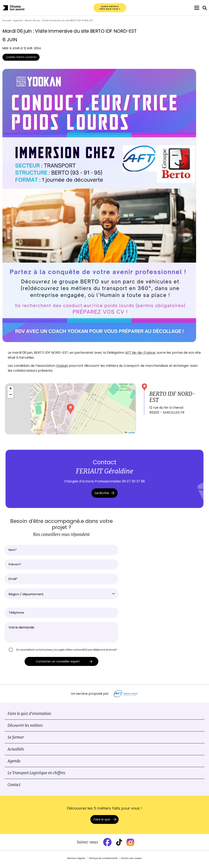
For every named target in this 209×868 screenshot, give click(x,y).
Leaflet (130, 435)
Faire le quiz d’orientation (29, 716)
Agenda (14, 763)
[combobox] (61, 596)
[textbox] (61, 597)
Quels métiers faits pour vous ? (110, 9)
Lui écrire (104, 495)
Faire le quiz (102, 822)
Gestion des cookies (131, 861)
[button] (70, 411)
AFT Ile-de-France (140, 355)
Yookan (62, 368)
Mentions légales (76, 861)
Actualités (16, 752)
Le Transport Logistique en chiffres (36, 775)
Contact (14, 787)
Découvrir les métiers (25, 728)
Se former (16, 740)
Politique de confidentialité (103, 861)
